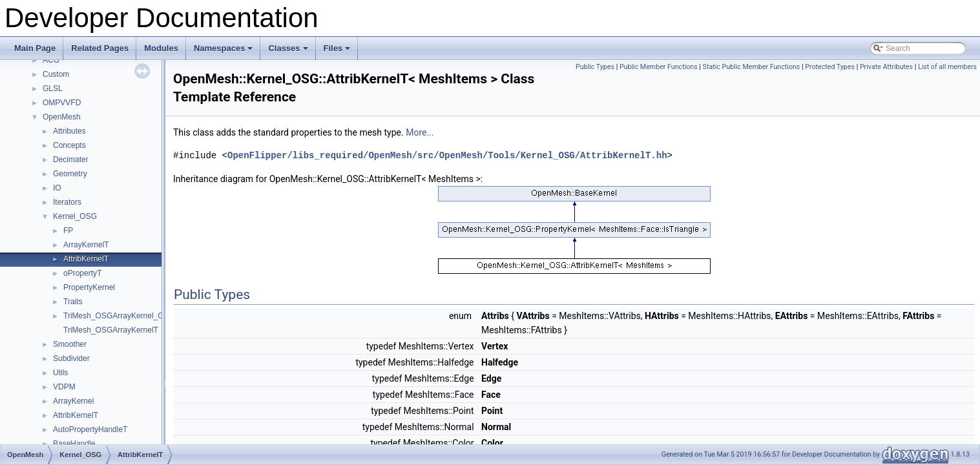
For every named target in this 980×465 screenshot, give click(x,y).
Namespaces (224, 52)
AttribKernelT (86, 259)
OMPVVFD (62, 103)
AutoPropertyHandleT (90, 429)
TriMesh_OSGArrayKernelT (111, 330)
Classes (289, 52)
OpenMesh (62, 117)
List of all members (947, 67)
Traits (73, 302)
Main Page (35, 48)
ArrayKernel (73, 401)
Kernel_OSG (75, 216)
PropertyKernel (89, 287)
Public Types (595, 67)
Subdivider (71, 358)
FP (68, 231)
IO (57, 188)
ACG (51, 60)
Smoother (70, 344)
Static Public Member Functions (752, 67)
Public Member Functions (659, 67)
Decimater (71, 160)
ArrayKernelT (86, 245)
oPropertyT (82, 273)
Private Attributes (886, 67)
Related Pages (100, 48)
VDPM (64, 387)
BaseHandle (74, 444)
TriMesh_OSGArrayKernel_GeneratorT (130, 316)
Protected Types (830, 67)
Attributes (69, 131)
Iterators (67, 202)
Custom (56, 74)
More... (420, 132)
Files (338, 52)
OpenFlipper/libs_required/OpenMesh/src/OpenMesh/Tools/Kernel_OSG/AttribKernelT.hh (447, 155)
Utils (60, 373)
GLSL (53, 88)
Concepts (69, 145)
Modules (161, 48)
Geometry (70, 174)
